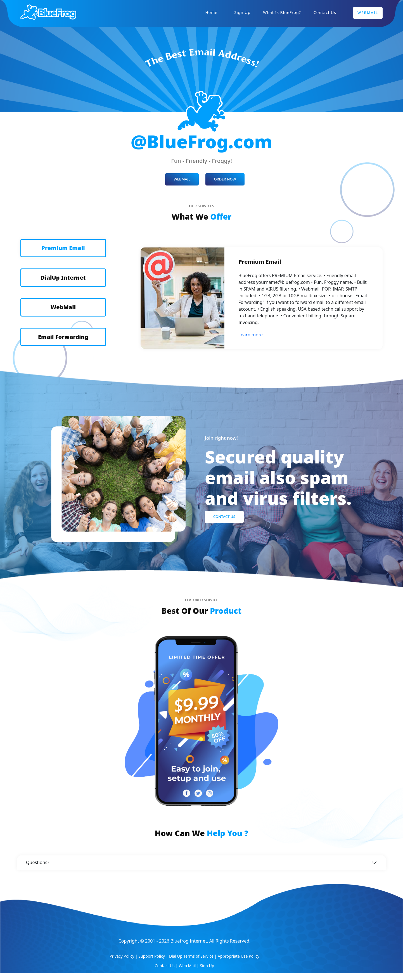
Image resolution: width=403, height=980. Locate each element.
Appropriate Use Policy (239, 956)
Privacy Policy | (124, 956)
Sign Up (242, 12)
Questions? (38, 862)
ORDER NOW (225, 179)
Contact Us (325, 12)
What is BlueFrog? (282, 12)
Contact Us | (167, 966)
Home (211, 12)
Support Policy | (154, 956)
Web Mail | (189, 966)
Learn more (251, 335)
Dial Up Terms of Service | (193, 956)
